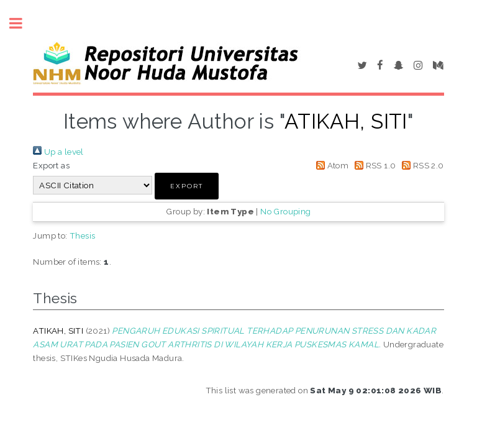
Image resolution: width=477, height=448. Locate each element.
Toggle (22, 23)
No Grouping (285, 211)
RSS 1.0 (374, 165)
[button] (187, 186)
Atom (330, 165)
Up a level (58, 152)
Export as (51, 165)
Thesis (82, 235)
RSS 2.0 (421, 165)
